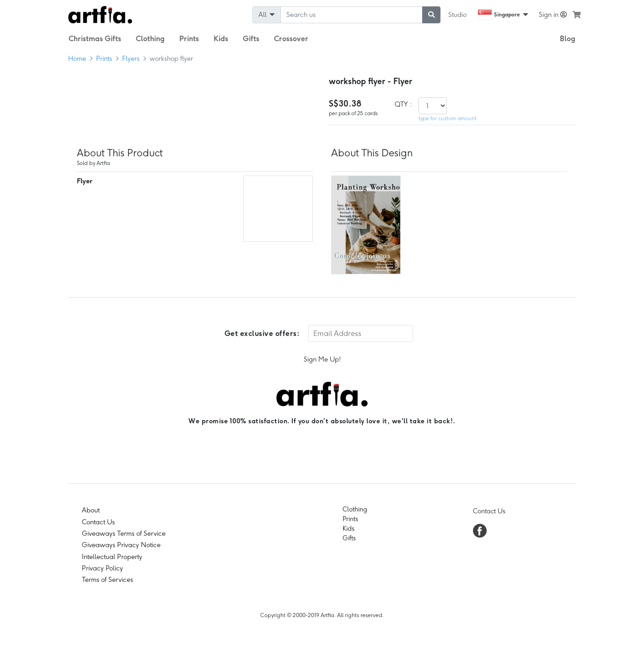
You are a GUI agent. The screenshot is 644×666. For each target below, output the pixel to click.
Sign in (553, 15)
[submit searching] (431, 15)
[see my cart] (577, 15)
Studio (457, 15)
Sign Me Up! (322, 359)
